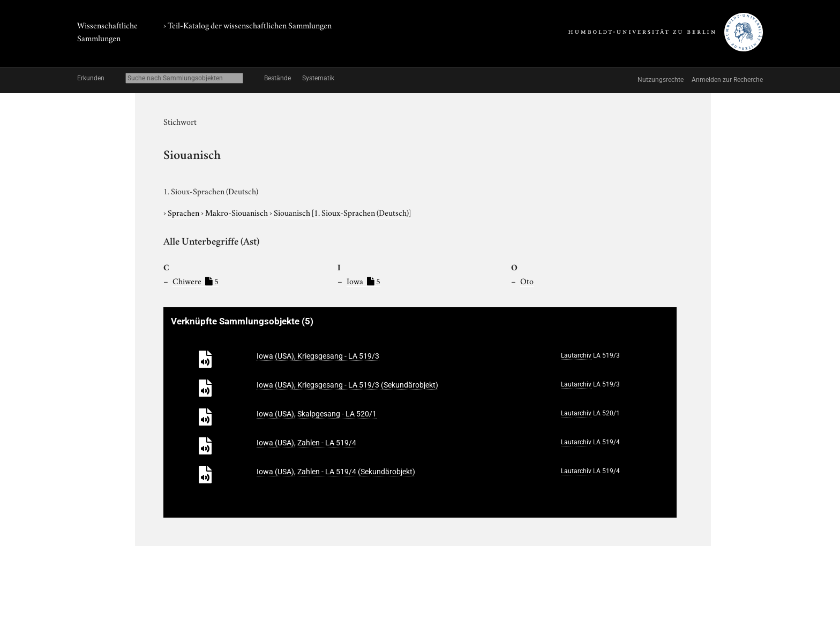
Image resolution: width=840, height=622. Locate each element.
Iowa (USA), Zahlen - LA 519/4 (306, 443)
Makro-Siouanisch (237, 212)
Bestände (277, 78)
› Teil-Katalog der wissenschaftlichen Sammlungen (247, 25)
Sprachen (184, 212)
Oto (527, 280)
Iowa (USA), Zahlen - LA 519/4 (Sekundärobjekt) (336, 472)
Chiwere (196, 280)
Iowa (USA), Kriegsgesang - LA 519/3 (318, 356)
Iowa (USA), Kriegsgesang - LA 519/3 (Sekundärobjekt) (347, 385)
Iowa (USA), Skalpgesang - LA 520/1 (317, 414)
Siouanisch (342, 212)
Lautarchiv (576, 355)
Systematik (318, 78)
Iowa (363, 280)
